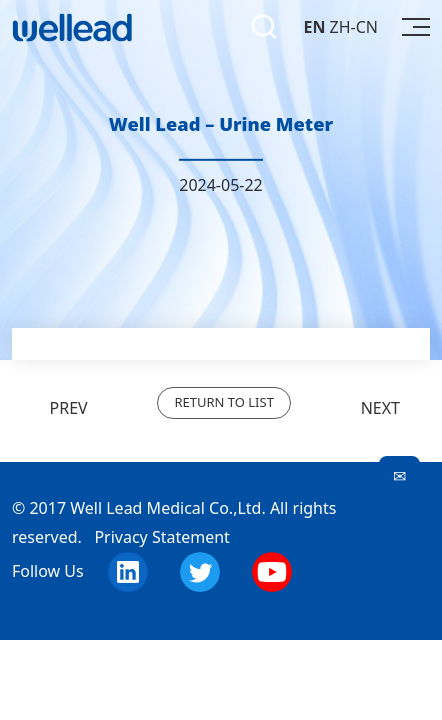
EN (314, 27)
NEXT (395, 408)
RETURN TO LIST (223, 402)
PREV (50, 408)
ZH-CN (354, 27)
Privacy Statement (162, 537)
